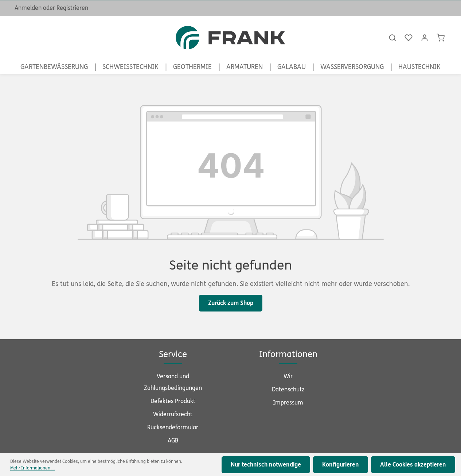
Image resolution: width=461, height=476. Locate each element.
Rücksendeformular (173, 427)
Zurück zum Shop (231, 303)
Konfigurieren (341, 465)
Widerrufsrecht (173, 414)
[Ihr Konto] (425, 38)
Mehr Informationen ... (32, 468)
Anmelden (28, 8)
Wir (288, 376)
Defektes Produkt (173, 401)
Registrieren (72, 8)
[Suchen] (392, 38)
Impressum (288, 403)
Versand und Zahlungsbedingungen (173, 382)
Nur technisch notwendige (266, 465)
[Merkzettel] (409, 38)
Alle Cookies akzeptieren (413, 465)
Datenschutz (288, 389)
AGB (173, 440)
